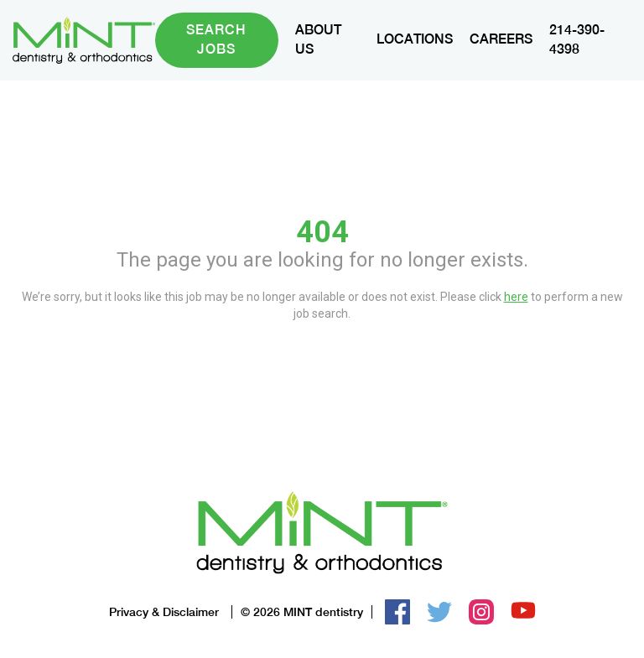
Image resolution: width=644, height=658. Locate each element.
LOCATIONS (415, 39)
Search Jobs (216, 39)
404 (322, 232)
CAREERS (501, 39)
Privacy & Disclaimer (164, 612)
